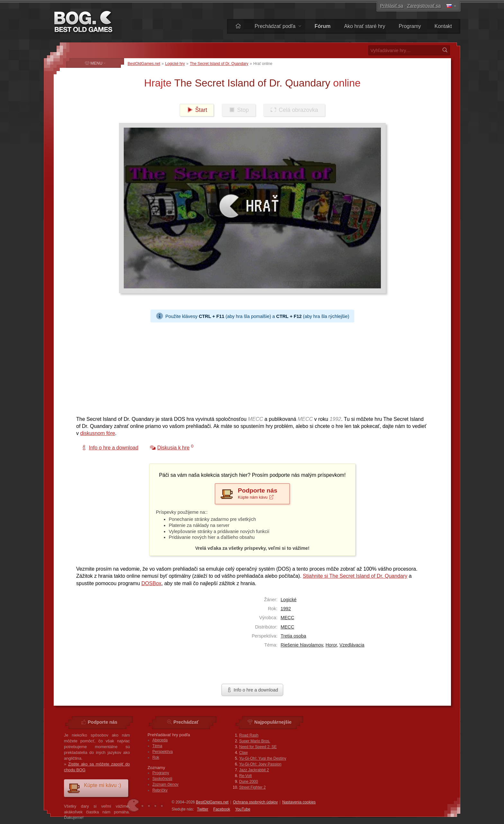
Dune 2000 (249, 782)
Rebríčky (160, 790)
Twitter (203, 809)
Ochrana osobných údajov (255, 802)
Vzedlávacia (352, 645)
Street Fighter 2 (252, 787)
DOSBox (151, 583)
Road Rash (249, 735)
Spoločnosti (162, 779)
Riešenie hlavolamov (302, 645)
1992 (286, 609)
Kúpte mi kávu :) (94, 788)
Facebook (222, 809)
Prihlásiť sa (392, 6)
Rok (156, 757)
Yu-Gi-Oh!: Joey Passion (260, 764)
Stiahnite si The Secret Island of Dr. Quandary (355, 576)
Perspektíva (162, 752)
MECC (287, 618)
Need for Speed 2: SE (258, 747)
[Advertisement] (250, 367)
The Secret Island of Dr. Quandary (219, 64)
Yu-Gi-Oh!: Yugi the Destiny (263, 758)
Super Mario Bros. (255, 741)
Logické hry (175, 64)
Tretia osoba (293, 636)
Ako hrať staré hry (365, 26)
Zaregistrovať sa (424, 6)
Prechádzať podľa (278, 26)
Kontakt (443, 26)
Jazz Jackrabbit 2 (254, 770)
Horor (331, 645)
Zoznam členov (165, 784)
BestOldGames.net (144, 64)
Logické (289, 600)
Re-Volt (245, 776)
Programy (410, 26)
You (243, 809)
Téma (157, 746)
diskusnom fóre (98, 433)
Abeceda (160, 740)
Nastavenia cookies (299, 802)
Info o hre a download (252, 690)
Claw (243, 753)
